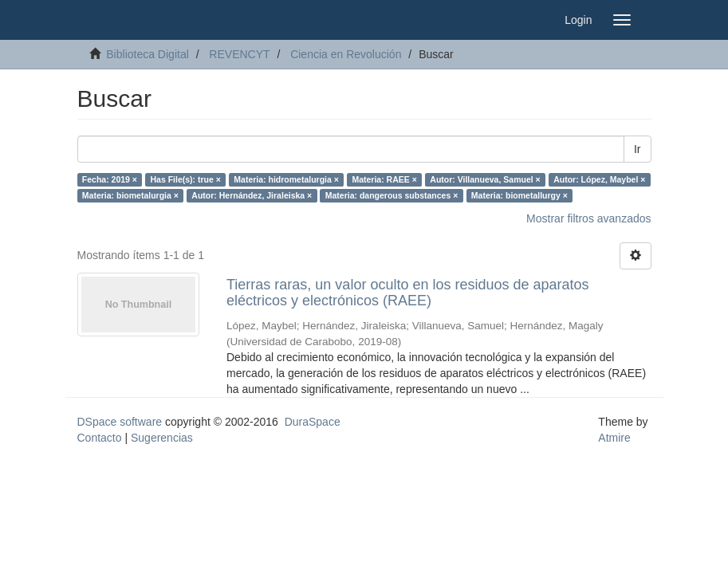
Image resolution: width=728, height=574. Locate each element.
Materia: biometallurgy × (519, 195)
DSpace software (120, 422)
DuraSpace (313, 422)
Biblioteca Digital (148, 54)
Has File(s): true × (185, 179)
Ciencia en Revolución (346, 54)
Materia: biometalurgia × (130, 195)
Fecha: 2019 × (110, 179)
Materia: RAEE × (384, 179)
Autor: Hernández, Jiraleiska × (252, 195)
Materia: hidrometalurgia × (286, 179)
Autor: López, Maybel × (599, 179)
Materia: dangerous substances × (392, 195)
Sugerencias (162, 438)
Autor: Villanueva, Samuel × (485, 179)
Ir (637, 149)
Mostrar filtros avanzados (588, 218)
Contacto (100, 438)
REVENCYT (239, 54)
